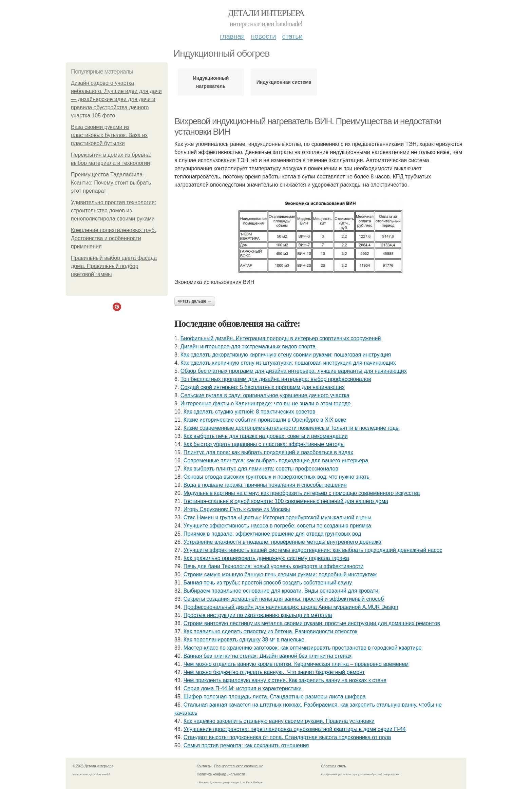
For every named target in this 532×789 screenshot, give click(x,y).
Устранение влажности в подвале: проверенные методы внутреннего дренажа (282, 542)
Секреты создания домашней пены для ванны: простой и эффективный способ (284, 599)
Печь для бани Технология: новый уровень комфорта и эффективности (274, 566)
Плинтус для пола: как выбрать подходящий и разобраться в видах (268, 452)
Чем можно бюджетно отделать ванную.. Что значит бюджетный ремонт (274, 672)
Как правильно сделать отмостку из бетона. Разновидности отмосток (271, 631)
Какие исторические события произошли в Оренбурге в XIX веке (265, 420)
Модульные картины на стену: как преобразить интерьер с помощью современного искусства (302, 493)
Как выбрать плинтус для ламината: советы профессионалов (261, 469)
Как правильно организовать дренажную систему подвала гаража (266, 558)
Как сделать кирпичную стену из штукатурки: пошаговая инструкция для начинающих (288, 363)
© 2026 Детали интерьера (93, 766)
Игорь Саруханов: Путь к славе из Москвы (237, 509)
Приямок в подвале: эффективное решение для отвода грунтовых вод (272, 534)
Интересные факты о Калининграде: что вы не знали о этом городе (266, 403)
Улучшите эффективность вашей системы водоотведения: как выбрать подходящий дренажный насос (313, 550)
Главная (232, 36)
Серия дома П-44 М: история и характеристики (243, 688)
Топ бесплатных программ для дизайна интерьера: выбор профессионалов (276, 379)
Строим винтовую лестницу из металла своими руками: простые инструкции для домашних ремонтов (312, 623)
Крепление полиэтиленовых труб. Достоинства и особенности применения (113, 238)
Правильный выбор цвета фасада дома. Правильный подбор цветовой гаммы (114, 266)
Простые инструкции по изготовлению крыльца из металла (258, 615)
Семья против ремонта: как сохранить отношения (246, 745)
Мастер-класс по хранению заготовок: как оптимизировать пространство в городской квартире (303, 648)
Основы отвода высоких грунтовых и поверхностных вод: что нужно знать (277, 477)
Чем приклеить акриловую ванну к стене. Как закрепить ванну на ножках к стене (285, 680)
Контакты (204, 766)
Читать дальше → (195, 301)
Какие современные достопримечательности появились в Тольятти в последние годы (292, 428)
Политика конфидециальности (221, 774)
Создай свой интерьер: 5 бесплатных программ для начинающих (263, 387)
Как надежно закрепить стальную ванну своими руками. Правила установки (279, 721)
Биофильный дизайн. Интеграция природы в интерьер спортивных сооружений (281, 338)
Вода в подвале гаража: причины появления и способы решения (265, 485)
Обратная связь (334, 766)
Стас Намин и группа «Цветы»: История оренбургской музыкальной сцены (278, 517)
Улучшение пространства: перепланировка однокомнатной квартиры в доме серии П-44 (295, 729)
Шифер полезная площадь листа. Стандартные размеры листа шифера (275, 697)
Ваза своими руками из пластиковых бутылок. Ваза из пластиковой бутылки (109, 135)
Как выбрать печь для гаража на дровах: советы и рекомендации (266, 436)
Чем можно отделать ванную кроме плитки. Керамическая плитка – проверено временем (296, 664)
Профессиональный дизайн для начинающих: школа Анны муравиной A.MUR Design (291, 607)
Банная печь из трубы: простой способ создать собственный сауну (268, 583)
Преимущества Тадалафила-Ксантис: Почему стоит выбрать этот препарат (111, 183)
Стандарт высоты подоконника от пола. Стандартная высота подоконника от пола (287, 737)
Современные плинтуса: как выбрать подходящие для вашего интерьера (276, 460)
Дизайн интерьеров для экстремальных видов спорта (248, 347)
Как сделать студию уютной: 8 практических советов (250, 412)
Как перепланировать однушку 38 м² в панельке (244, 640)
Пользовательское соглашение (239, 766)
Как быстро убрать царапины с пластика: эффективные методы (264, 444)
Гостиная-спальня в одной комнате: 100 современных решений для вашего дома (286, 501)
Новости (263, 36)
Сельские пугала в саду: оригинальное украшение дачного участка (265, 395)
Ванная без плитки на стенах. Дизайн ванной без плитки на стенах (268, 656)
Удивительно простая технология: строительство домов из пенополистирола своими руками (113, 210)
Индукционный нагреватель (211, 82)
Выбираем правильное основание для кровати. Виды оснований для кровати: (282, 591)
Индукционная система (284, 82)
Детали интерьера (266, 13)
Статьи (292, 36)
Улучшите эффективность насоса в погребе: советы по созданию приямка (277, 526)
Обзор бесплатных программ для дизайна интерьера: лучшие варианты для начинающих (294, 371)
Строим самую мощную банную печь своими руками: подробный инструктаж (280, 574)
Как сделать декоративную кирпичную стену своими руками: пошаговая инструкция (286, 355)
